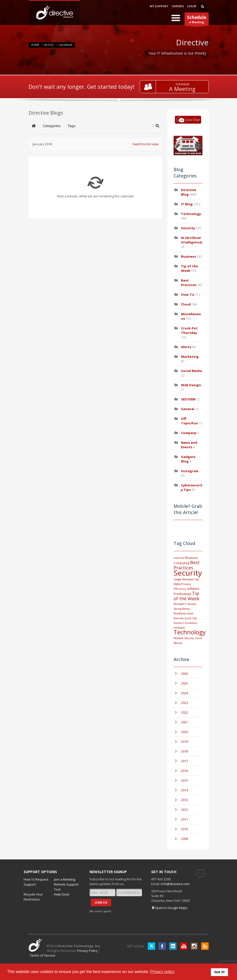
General (188, 409)
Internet (179, 558)
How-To (188, 295)
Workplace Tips (190, 579)
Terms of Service (43, 955)
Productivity (182, 594)
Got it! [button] (219, 972)
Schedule (182, 84)
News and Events (189, 445)
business (180, 613)
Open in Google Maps (169, 908)
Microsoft (179, 604)
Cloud (186, 304)
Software (193, 589)
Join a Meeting (65, 879)
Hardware (179, 628)
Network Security (184, 638)
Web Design (191, 385)
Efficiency (180, 589)
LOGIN (192, 6)
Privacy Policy (87, 951)
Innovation (191, 623)
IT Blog (187, 204)
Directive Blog (189, 192)
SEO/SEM (188, 399)
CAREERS (178, 6)
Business (189, 256)
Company (189, 433)
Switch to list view (145, 144)
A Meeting (182, 89)
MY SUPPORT (159, 6)
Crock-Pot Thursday (189, 330)
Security (188, 228)
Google (177, 579)
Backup (178, 643)
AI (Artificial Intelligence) (192, 240)
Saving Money (182, 609)
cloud (198, 638)
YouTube (184, 946)
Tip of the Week (190, 268)
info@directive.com (175, 884)
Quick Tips (190, 618)
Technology (191, 214)
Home (35, 45)
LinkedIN (173, 946)
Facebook (162, 946)
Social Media (191, 371)
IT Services (190, 604)
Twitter (151, 946)
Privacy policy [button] (162, 972)
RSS (205, 946)
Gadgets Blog (188, 459)
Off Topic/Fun (190, 421)
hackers (179, 623)
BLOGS (49, 45)
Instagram (190, 471)
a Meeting (197, 20)
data (177, 584)
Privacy (186, 584)
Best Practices (189, 283)
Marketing (190, 357)
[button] (157, 126)
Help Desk (62, 894)
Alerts (186, 347)
